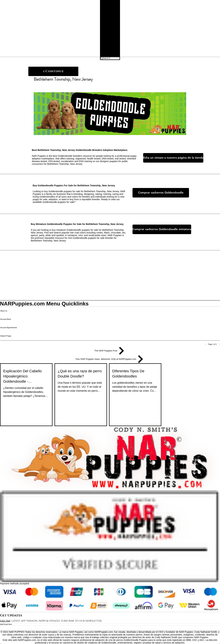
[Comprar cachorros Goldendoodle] (161, 193)
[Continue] (53, 71)
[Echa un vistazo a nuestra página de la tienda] (173, 158)
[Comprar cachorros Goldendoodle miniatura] (162, 229)
